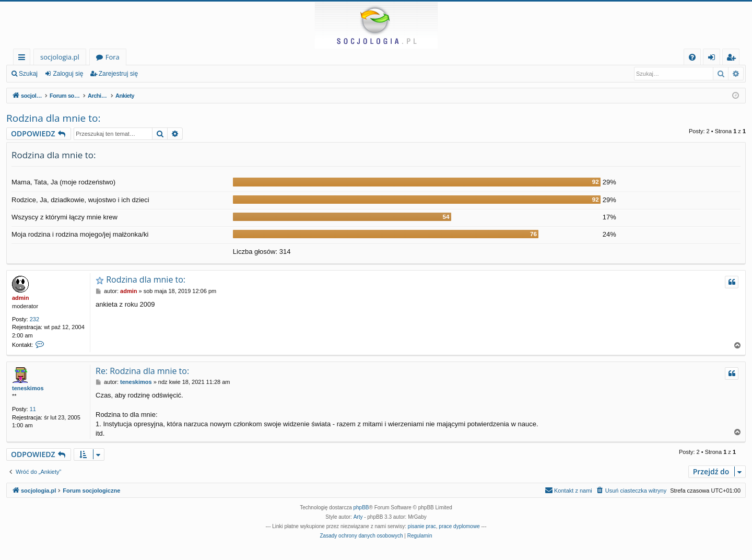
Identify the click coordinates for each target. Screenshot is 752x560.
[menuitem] (692, 57)
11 (33, 409)
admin (20, 298)
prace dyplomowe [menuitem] (459, 526)
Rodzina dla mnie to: (53, 118)
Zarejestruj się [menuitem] (734, 59)
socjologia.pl (60, 57)
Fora (113, 57)
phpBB (361, 507)
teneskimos (28, 388)
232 (34, 319)
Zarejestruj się (118, 74)
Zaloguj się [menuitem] (714, 59)
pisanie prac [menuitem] (422, 526)
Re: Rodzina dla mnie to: (142, 371)
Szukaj (28, 74)
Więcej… (24, 59)
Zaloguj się (68, 74)
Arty (358, 517)
